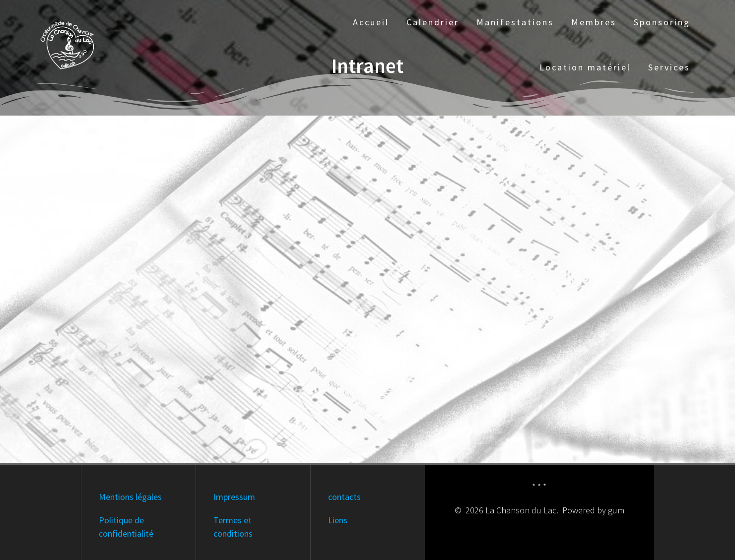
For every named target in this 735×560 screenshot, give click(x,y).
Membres (594, 22)
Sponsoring (662, 22)
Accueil (371, 22)
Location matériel (585, 67)
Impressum (234, 497)
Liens (338, 520)
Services (669, 67)
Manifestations (515, 22)
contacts (344, 497)
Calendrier (433, 22)
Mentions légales (130, 497)
